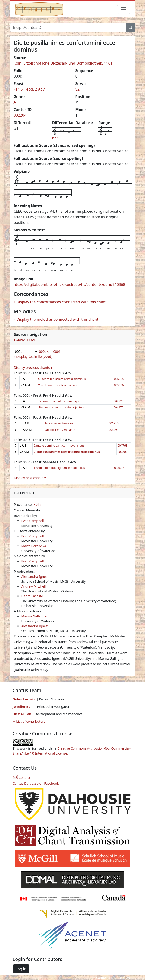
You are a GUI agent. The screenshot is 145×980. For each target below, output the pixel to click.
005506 (119, 385)
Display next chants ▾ (30, 478)
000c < (44, 351)
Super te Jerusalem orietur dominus (62, 379)
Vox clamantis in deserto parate (59, 385)
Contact (22, 778)
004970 (119, 407)
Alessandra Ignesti (35, 577)
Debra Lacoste (32, 596)
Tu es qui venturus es (59, 423)
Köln (37, 505)
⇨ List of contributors (29, 721)
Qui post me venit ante (60, 430)
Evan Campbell (33, 521)
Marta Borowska (34, 546)
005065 (119, 379)
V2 (78, 89)
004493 (114, 430)
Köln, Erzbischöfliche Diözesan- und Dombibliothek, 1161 (63, 63)
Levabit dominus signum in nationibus (60, 468)
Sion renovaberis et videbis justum (62, 407)
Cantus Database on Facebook (36, 783)
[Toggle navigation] (124, 9)
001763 (122, 446)
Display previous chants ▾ (33, 367)
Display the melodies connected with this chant (57, 319)
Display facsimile (34, 357)
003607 (119, 468)
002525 (119, 401)
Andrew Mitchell (34, 586)
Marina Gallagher (35, 616)
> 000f (55, 351)
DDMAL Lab (22, 714)
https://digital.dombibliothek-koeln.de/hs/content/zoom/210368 (69, 284)
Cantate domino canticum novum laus (59, 446)
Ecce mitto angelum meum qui (59, 401)
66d (55, 138)
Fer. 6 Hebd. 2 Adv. (30, 89)
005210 (114, 423)
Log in (21, 969)
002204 (20, 115)
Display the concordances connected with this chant (62, 302)
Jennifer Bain (24, 707)
